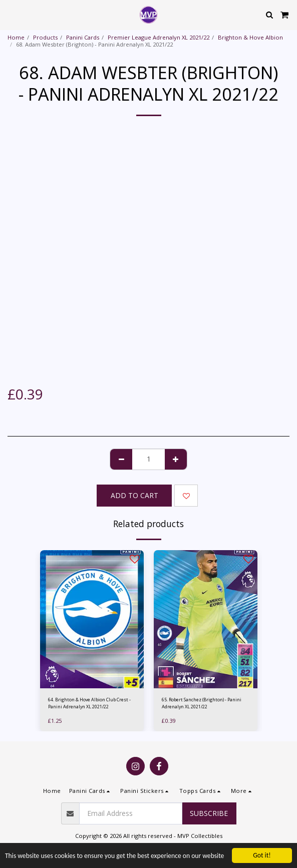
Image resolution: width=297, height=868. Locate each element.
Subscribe (209, 813)
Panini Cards (83, 37)
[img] (92, 619)
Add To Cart (134, 495)
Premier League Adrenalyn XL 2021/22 (159, 37)
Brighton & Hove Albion (250, 37)
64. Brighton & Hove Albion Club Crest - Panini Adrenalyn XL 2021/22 (89, 703)
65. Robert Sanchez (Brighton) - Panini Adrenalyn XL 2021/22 (202, 703)
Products (45, 37)
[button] (11, 14)
